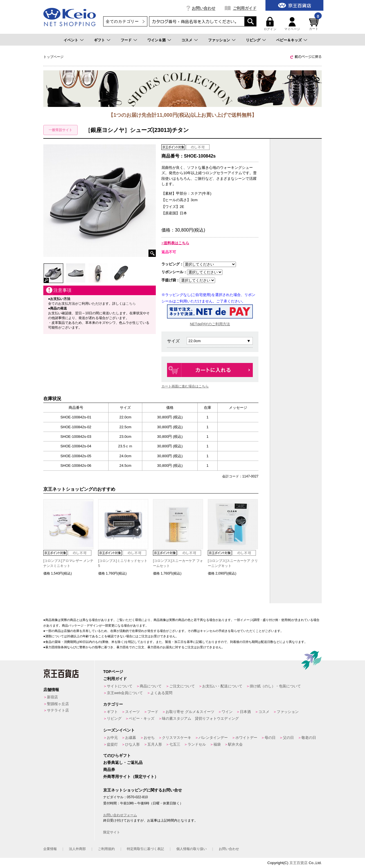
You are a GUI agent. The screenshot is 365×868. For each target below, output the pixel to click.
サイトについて (120, 686)
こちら (131, 304)
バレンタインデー (213, 738)
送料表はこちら (176, 243)
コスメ (187, 40)
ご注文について (182, 686)
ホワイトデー (246, 738)
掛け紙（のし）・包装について (275, 686)
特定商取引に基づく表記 (145, 849)
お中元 (112, 738)
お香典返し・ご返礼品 (123, 762)
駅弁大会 (235, 744)
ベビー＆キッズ (289, 40)
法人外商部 (77, 849)
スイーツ (132, 712)
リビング (253, 40)
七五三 (175, 744)
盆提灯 (112, 744)
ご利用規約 (106, 849)
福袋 (217, 744)
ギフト (99, 40)
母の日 (270, 738)
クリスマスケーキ (177, 738)
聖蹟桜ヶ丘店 (58, 704)
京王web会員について (125, 693)
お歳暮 (131, 738)
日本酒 (245, 712)
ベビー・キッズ (142, 718)
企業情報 (50, 849)
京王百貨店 (298, 863)
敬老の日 (309, 738)
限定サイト (112, 832)
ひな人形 (132, 744)
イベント (71, 40)
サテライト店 (58, 710)
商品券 (109, 770)
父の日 (288, 738)
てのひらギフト (117, 755)
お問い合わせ (204, 8)
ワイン (227, 712)
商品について (151, 686)
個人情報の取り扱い (191, 849)
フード (126, 40)
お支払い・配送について (222, 686)
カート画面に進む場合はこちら (185, 386)
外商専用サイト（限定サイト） (131, 777)
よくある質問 (161, 693)
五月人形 (155, 744)
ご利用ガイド (245, 8)
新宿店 (52, 697)
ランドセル (197, 744)
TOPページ (113, 672)
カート (315, 24)
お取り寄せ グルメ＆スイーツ (190, 712)
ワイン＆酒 (156, 40)
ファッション (219, 40)
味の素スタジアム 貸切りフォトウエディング (200, 718)
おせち (149, 738)
